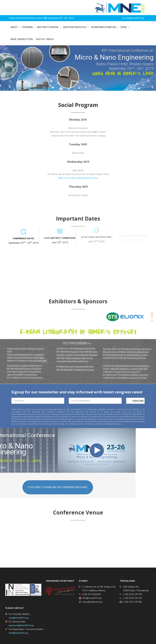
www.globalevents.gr (92, 602)
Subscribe (138, 403)
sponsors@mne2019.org (21, 625)
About (14, 27)
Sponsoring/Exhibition (104, 27)
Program (28, 27)
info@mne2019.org (92, 598)
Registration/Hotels (75, 27)
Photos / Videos (45, 39)
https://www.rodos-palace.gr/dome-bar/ (78, 180)
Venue (124, 27)
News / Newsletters (22, 39)
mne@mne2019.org (19, 618)
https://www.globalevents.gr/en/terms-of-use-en (31, 416)
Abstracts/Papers (48, 27)
